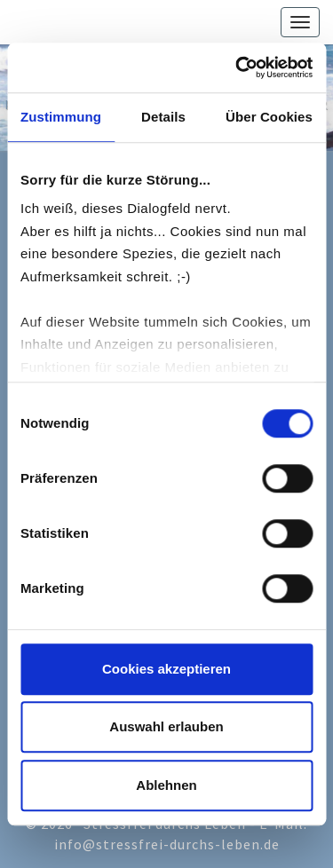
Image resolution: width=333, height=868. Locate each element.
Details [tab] (163, 117)
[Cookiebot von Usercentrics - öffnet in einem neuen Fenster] (237, 67)
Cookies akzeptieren (166, 669)
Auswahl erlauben (166, 726)
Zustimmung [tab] (61, 117)
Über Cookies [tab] (269, 117)
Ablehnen (166, 785)
